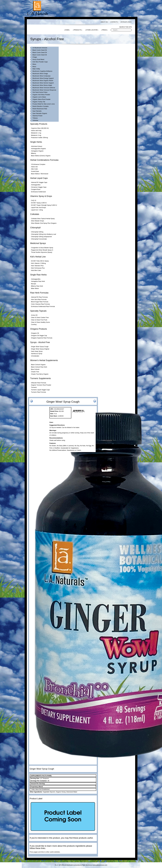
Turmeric (34, 387)
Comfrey (34, 324)
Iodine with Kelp (36, 131)
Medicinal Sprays (38, 243)
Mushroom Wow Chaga (40, 74)
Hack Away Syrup (37, 351)
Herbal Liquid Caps (39, 178)
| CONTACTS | (114, 22)
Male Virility (36, 69)
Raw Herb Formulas (39, 293)
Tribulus (35, 118)
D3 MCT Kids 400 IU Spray (40, 261)
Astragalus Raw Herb (38, 281)
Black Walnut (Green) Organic (41, 156)
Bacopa (34, 284)
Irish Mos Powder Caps (40, 62)
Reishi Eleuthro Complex (41, 106)
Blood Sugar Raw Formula (40, 302)
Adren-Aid (34, 167)
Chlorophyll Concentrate (39, 239)
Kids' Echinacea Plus (38, 268)
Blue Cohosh (35, 369)
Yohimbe (35, 120)
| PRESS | (104, 30)
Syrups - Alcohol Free (40, 342)
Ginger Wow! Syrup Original (40, 349)
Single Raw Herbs (38, 275)
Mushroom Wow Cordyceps (41, 76)
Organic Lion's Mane (39, 97)
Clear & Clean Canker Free (40, 317)
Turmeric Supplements (40, 378)
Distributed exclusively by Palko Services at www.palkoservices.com (87, 865)
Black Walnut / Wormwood (40, 174)
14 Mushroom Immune (40, 48)
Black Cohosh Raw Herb (39, 367)
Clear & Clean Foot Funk (39, 320)
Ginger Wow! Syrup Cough (40, 347)
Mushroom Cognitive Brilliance (42, 71)
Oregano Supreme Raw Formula (42, 338)
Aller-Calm (34, 169)
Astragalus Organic (37, 151)
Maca (34, 64)
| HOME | (67, 30)
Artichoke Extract (37, 146)
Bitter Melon (35, 288)
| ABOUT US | (104, 22)
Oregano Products (39, 329)
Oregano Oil (35, 333)
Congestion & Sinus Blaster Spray (42, 248)
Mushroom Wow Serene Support (43, 83)
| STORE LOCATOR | (92, 30)
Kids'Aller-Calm (36, 270)
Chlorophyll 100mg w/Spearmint (41, 237)
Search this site (126, 27)
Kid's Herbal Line (38, 257)
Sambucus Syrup (37, 354)
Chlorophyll (35, 228)
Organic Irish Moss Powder (41, 95)
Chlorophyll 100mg (37, 232)
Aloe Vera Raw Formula (39, 299)
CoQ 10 (34, 200)
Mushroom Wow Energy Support (43, 78)
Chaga (35, 57)
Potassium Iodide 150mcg (39, 138)
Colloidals (35, 214)
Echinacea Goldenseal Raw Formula (43, 306)
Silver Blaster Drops (38, 221)
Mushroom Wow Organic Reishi (43, 81)
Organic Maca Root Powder (42, 99)
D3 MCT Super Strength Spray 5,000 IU (44, 205)
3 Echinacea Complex (38, 164)
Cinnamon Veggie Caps (39, 187)
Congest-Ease (36, 189)
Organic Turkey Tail (39, 102)
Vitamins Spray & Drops (41, 196)
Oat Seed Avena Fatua (40, 92)
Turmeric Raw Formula (38, 392)
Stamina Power (37, 116)
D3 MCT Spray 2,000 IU (39, 203)
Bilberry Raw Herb (37, 286)
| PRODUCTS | (78, 30)
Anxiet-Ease (35, 171)
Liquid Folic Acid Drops (38, 208)
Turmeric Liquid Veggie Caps (40, 390)
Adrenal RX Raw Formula (39, 297)
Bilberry (34, 153)
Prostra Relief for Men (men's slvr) (44, 104)
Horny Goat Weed (38, 59)
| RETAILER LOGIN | (126, 22)
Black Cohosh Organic (38, 365)
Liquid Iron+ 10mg (37, 210)
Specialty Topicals (38, 311)
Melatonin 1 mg (36, 133)
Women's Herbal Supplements (44, 360)
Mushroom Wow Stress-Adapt (42, 85)
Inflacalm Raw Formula (39, 383)
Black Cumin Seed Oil (40, 50)
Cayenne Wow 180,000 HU (40, 128)
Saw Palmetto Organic (40, 113)
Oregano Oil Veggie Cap (39, 336)
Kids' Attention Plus (37, 266)
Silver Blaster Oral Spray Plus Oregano (44, 223)
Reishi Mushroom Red (40, 109)
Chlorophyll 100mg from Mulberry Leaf (43, 234)
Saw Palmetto (37, 111)
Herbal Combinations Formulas (44, 160)
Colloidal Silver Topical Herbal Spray (43, 219)
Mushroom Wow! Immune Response (44, 90)
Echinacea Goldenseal (38, 192)
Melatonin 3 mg (36, 135)
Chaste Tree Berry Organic (40, 374)
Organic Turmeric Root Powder (41, 385)
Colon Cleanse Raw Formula (40, 304)
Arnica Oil (34, 315)
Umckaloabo (35, 356)
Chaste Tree (35, 372)
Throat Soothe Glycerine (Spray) (42, 252)
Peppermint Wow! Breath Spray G (42, 250)
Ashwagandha (36, 185)
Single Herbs (36, 142)
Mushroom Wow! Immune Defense (44, 88)
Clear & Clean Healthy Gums (40, 322)
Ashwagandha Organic (38, 149)
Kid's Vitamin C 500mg (38, 263)
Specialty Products (39, 124)
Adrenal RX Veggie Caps (39, 182)
